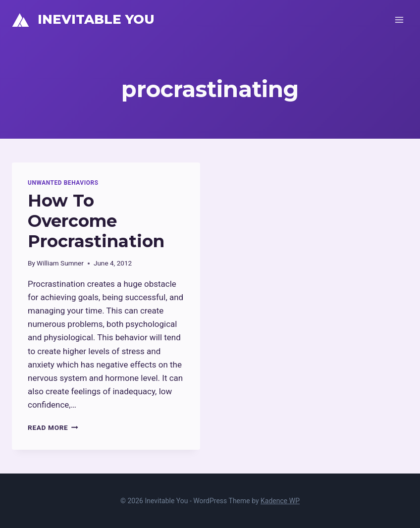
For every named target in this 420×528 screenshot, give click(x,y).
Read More (53, 427)
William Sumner (60, 263)
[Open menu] (399, 20)
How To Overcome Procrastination (96, 221)
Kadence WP (280, 501)
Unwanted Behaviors (63, 183)
